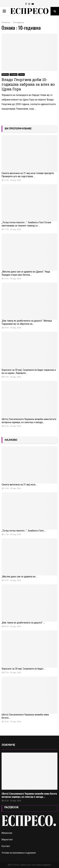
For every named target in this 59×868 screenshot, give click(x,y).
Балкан (5, 74)
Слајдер (14, 74)
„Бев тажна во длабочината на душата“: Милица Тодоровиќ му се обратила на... (27, 322)
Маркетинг (7, 840)
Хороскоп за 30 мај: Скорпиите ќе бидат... (24, 669)
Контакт (6, 846)
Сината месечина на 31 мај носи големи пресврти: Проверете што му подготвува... (28, 175)
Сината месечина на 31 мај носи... (20, 485)
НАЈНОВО (11, 440)
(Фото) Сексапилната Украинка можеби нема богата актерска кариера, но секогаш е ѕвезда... (29, 421)
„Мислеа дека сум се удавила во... (20, 577)
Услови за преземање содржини (19, 853)
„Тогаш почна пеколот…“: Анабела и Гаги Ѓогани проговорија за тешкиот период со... (26, 224)
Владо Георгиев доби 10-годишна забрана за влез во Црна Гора (28, 84)
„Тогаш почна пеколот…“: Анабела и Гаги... (24, 531)
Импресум (7, 833)
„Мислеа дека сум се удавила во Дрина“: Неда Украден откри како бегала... (26, 273)
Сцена (21, 74)
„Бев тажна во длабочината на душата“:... (23, 623)
